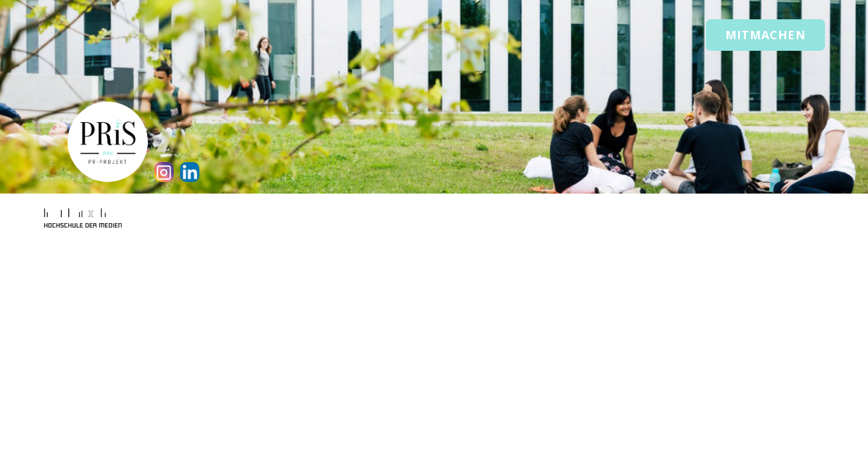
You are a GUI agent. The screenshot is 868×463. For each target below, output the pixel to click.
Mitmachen (765, 35)
